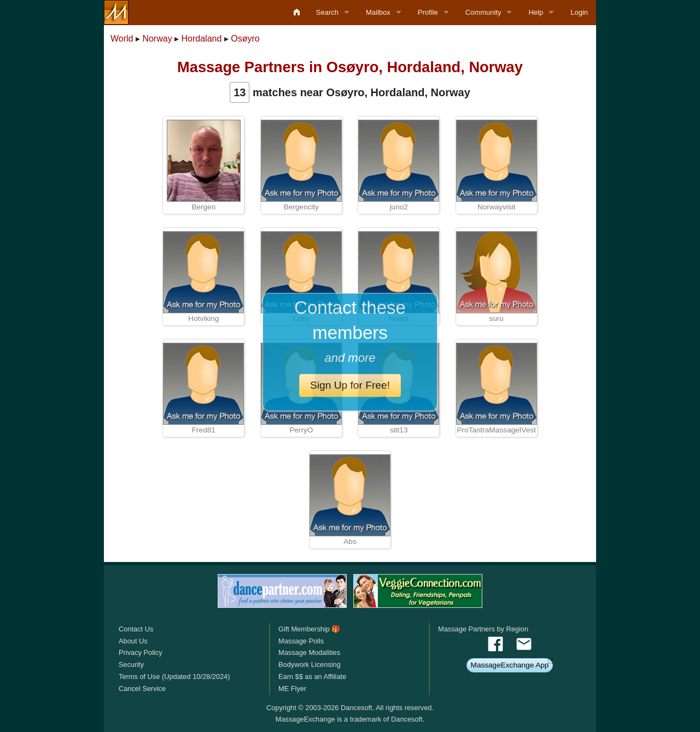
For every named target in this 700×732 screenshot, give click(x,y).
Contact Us (136, 629)
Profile (428, 12)
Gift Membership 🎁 (309, 629)
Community (483, 12)
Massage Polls (301, 641)
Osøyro (245, 39)
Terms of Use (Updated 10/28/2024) (174, 677)
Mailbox (378, 12)
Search (327, 12)
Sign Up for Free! (350, 385)
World (122, 39)
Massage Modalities (309, 652)
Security (131, 664)
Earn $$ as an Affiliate (312, 677)
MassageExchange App (510, 665)
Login (579, 12)
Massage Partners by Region (483, 629)
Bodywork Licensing (310, 664)
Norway (157, 39)
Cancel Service (142, 689)
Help (536, 12)
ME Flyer (292, 689)
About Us (133, 641)
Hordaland (202, 39)
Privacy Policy (141, 652)
